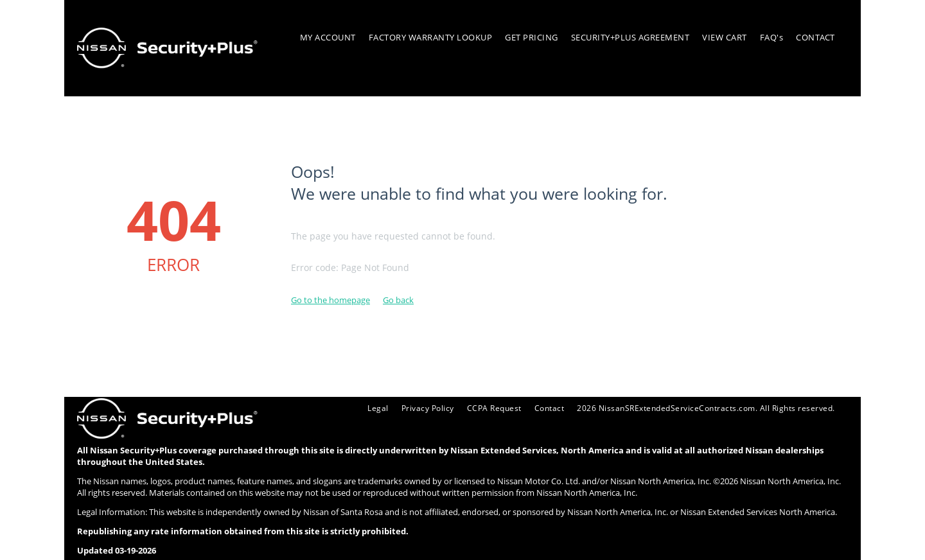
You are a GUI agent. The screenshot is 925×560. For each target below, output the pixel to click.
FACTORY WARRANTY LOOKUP (431, 37)
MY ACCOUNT (328, 37)
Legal (355, 408)
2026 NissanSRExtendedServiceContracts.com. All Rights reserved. (700, 408)
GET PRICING (532, 37)
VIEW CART (725, 37)
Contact (535, 408)
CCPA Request (477, 408)
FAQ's (772, 37)
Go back (398, 300)
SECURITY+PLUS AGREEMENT (630, 37)
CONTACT (815, 37)
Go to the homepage (330, 300)
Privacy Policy (407, 408)
